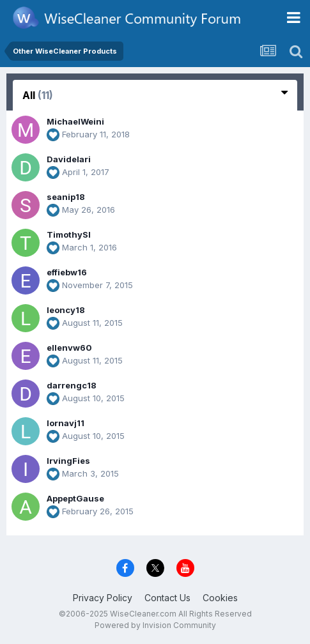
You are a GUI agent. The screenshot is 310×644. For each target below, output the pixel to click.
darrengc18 (72, 385)
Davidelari (69, 159)
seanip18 (66, 197)
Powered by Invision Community (155, 625)
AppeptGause (75, 498)
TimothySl (69, 234)
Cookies (220, 598)
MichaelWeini (75, 121)
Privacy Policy (103, 598)
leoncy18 (66, 310)
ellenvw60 (69, 348)
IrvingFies (68, 461)
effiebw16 (67, 272)
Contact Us (167, 598)
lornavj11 (66, 423)
